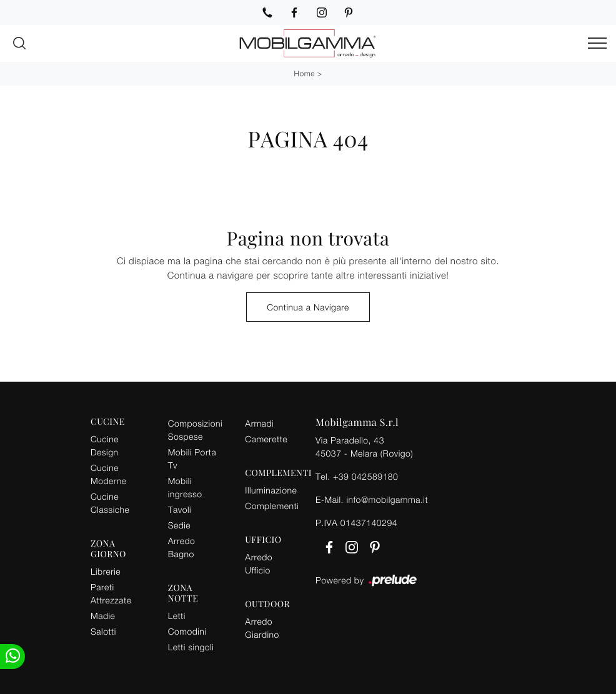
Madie (103, 616)
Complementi (272, 506)
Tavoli (180, 509)
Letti (177, 616)
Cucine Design (105, 445)
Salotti (103, 631)
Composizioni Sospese (195, 430)
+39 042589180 (365, 476)
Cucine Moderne (108, 474)
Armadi (259, 423)
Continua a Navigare (308, 307)
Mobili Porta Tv (192, 459)
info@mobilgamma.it (387, 499)
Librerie (106, 571)
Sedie (179, 525)
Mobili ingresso (185, 487)
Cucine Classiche (110, 503)
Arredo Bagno (182, 547)
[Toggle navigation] (597, 44)
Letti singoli (191, 647)
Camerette (266, 439)
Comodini (187, 631)
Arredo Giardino (262, 628)
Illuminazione (271, 490)
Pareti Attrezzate (111, 593)
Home (305, 73)
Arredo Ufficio (259, 563)
